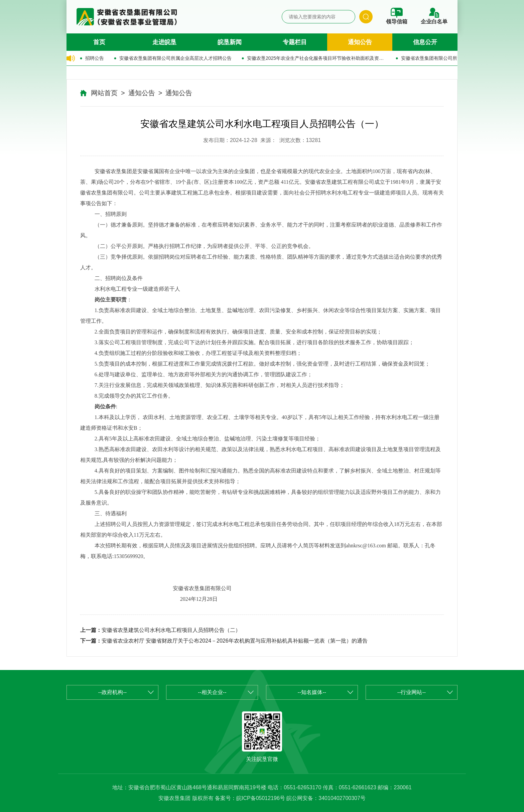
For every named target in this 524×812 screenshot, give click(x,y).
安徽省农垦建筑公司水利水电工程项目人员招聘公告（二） (171, 630)
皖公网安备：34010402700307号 (326, 798)
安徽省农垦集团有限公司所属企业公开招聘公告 (450, 58)
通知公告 (360, 42)
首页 (99, 42)
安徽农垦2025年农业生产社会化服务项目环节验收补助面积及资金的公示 (316, 58)
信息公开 (425, 42)
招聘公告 (95, 58)
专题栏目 (295, 42)
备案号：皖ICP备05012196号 (250, 798)
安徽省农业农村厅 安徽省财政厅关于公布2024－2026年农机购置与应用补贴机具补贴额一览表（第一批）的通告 (235, 641)
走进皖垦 (164, 42)
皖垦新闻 (230, 42)
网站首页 (104, 93)
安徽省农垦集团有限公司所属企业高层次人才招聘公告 (175, 58)
